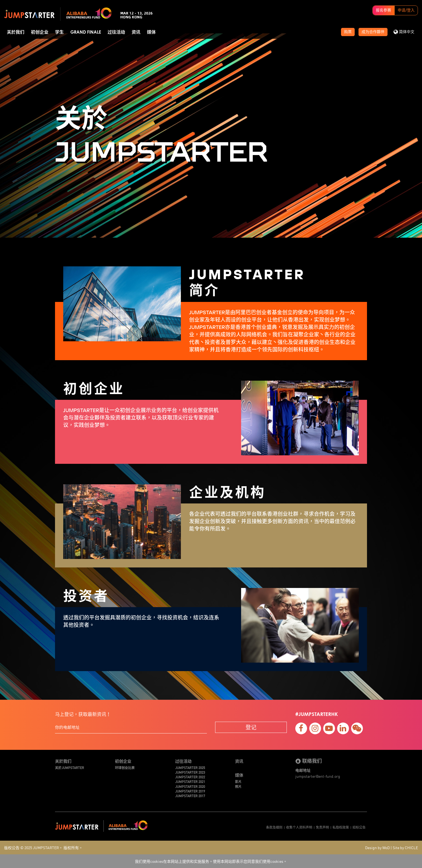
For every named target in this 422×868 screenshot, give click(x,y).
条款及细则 (274, 827)
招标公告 (359, 827)
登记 (251, 727)
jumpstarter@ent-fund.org (318, 776)
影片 (238, 781)
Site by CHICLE (405, 847)
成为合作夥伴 (373, 32)
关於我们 (16, 32)
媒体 (151, 32)
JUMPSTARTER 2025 (190, 767)
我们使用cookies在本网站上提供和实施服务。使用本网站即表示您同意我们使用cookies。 (211, 861)
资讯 (136, 32)
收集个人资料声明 (299, 827)
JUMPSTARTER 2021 (190, 781)
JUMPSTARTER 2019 (190, 791)
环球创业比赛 (125, 767)
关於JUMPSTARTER (70, 767)
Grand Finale (86, 32)
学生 (59, 32)
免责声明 (322, 827)
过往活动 (116, 32)
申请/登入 (406, 10)
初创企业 (40, 32)
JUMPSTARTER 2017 (190, 796)
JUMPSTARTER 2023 (190, 772)
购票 (348, 32)
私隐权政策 (341, 827)
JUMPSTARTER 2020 (190, 786)
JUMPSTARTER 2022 (190, 777)
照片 (238, 786)
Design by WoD (377, 847)
